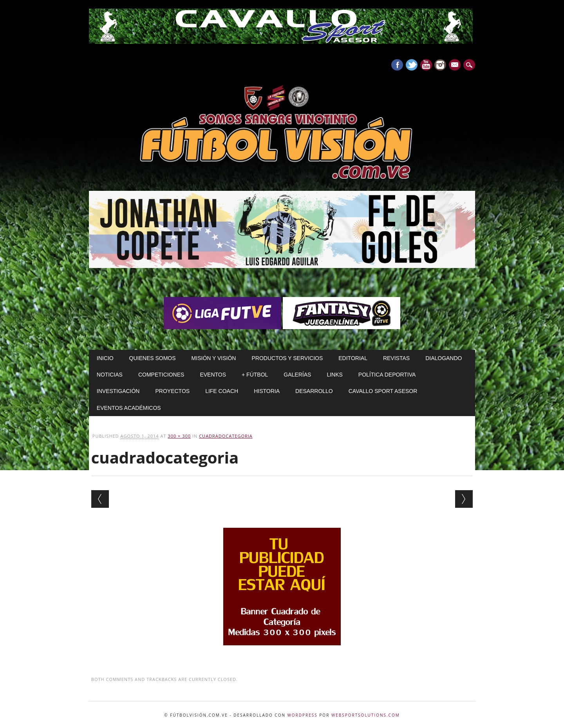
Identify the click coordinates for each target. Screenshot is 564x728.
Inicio (105, 358)
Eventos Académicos (129, 408)
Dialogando (444, 358)
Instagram (440, 65)
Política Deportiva (387, 375)
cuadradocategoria (226, 436)
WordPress (303, 715)
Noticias (110, 375)
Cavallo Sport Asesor (383, 391)
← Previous (100, 499)
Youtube (426, 65)
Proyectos (172, 391)
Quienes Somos (153, 358)
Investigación (118, 391)
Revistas (396, 358)
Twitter (412, 65)
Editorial (353, 358)
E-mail (456, 65)
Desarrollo (314, 391)
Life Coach (222, 391)
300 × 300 (179, 436)
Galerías (297, 375)
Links (334, 375)
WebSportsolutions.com (366, 715)
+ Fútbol (255, 375)
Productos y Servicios (287, 358)
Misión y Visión (214, 358)
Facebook (397, 65)
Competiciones (161, 375)
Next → (464, 499)
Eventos (213, 375)
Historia (267, 391)
